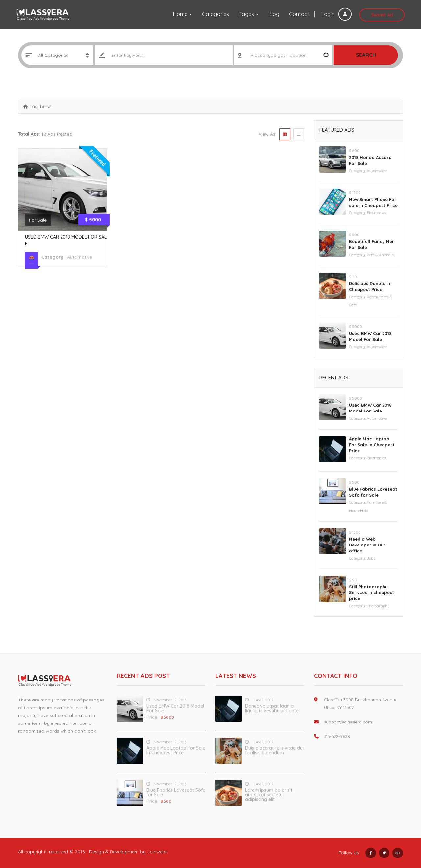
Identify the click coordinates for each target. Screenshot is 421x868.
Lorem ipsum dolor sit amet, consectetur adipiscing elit (269, 795)
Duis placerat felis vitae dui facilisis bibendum (274, 750)
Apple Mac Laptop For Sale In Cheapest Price (372, 445)
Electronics (376, 213)
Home (183, 14)
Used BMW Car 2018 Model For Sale (175, 708)
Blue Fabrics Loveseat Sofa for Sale (176, 792)
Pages (249, 14)
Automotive (80, 257)
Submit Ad (382, 15)
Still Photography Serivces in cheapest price (371, 592)
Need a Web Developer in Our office (367, 545)
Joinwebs (157, 852)
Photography (378, 606)
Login (336, 14)
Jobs (371, 558)
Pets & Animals (380, 255)
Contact (299, 14)
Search (366, 55)
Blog (274, 14)
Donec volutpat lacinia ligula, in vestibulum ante (272, 708)
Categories (215, 14)
